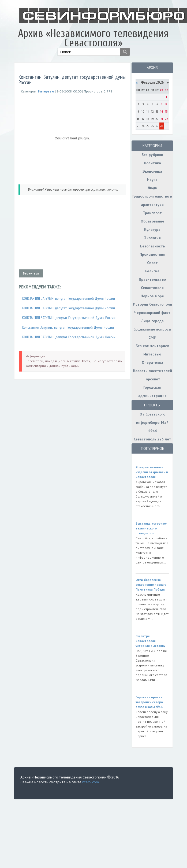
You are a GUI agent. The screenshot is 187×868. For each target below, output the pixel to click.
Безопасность (152, 246)
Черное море (152, 296)
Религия (152, 271)
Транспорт (152, 213)
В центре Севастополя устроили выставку (150, 641)
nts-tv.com (91, 782)
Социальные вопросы (152, 329)
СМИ (152, 337)
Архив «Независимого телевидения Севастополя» (93, 38)
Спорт (152, 263)
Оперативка (152, 362)
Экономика (152, 171)
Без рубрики (152, 155)
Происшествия (152, 254)
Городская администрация (152, 392)
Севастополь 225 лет (152, 439)
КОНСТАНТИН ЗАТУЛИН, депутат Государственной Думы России (69, 318)
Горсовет (152, 379)
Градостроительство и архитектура (152, 200)
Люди (152, 188)
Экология (152, 238)
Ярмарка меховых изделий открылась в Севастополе (152, 472)
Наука (152, 180)
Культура (152, 229)
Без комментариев (152, 346)
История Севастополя (152, 304)
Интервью (152, 354)
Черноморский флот (152, 313)
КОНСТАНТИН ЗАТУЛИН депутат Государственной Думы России (68, 298)
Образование (152, 221)
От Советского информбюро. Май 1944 (152, 422)
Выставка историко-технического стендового (151, 528)
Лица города (152, 321)
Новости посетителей (152, 371)
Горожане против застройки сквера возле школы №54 (149, 702)
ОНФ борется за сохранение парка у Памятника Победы (151, 585)
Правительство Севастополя (152, 283)
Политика (152, 163)
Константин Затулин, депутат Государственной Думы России (68, 327)
